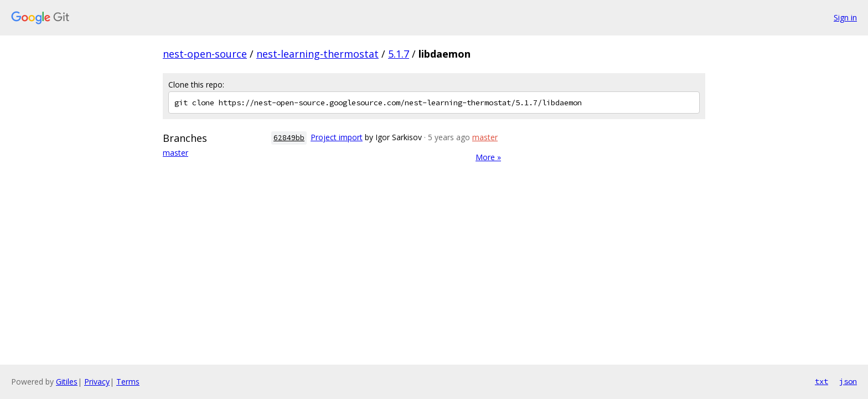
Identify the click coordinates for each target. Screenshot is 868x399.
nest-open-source (205, 54)
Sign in (845, 17)
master (175, 153)
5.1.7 (399, 54)
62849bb (289, 138)
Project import (337, 137)
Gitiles (67, 382)
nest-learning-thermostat (317, 54)
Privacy (97, 382)
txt (821, 381)
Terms (128, 382)
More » (488, 157)
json (848, 381)
